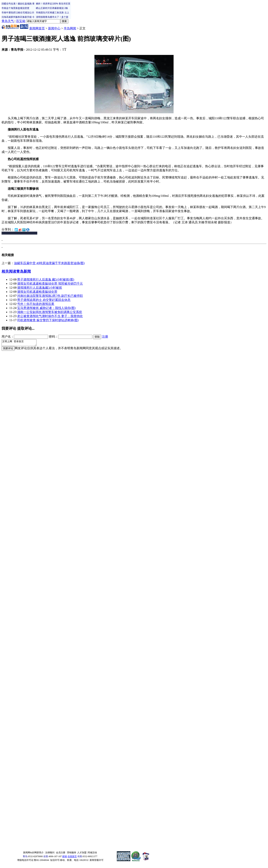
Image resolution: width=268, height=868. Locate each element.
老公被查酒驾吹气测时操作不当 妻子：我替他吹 (50, 316)
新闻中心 (54, 28)
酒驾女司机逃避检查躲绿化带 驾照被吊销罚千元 (50, 284)
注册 (105, 337)
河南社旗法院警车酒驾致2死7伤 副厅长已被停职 (50, 296)
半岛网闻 (70, 28)
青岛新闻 (24, 271)
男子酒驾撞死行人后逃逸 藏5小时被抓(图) (46, 280)
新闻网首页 (37, 28)
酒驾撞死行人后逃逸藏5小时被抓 (40, 288)
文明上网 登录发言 (21, 343)
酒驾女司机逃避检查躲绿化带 (37, 292)
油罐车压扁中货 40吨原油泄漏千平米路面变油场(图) (49, 263)
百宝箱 (21, 21)
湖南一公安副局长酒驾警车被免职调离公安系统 (50, 312)
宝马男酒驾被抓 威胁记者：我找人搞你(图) (46, 308)
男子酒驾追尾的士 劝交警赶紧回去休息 (44, 300)
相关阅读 (9, 271)
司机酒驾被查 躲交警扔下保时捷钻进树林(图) (48, 320)
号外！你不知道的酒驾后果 (36, 304)
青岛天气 (8, 21)
